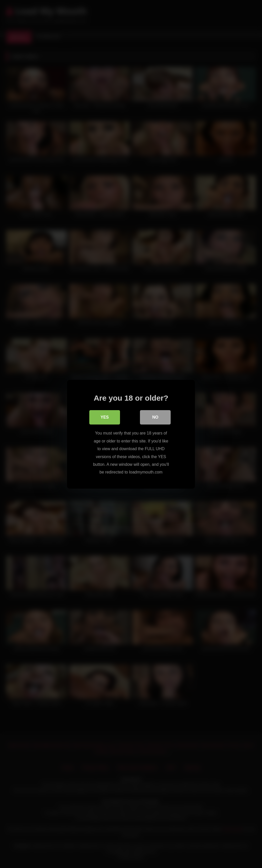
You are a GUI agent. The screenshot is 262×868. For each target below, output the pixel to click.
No (155, 417)
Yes (105, 417)
